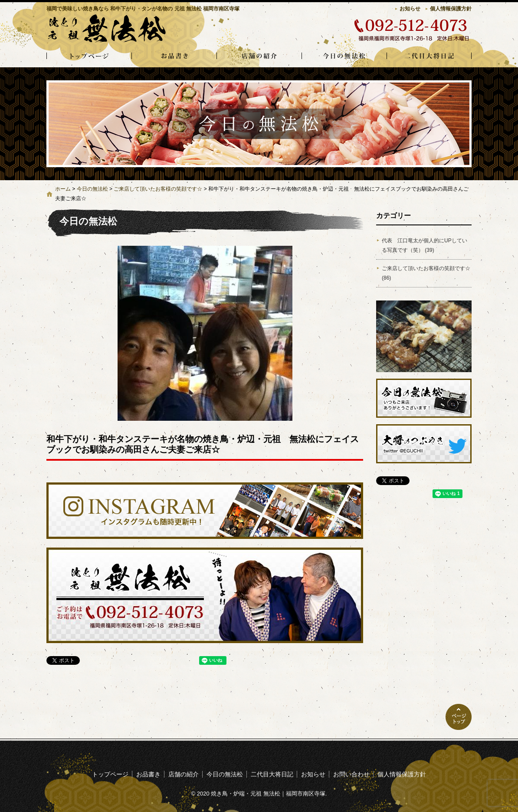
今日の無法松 (344, 56)
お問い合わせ (351, 774)
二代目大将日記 (429, 56)
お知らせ (410, 9)
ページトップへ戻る (459, 717)
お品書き (174, 56)
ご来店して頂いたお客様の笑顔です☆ (158, 189)
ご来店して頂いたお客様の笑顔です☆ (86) (426, 273)
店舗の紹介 (259, 56)
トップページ (89, 56)
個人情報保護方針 (451, 9)
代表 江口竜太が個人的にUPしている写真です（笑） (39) (425, 245)
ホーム (63, 189)
